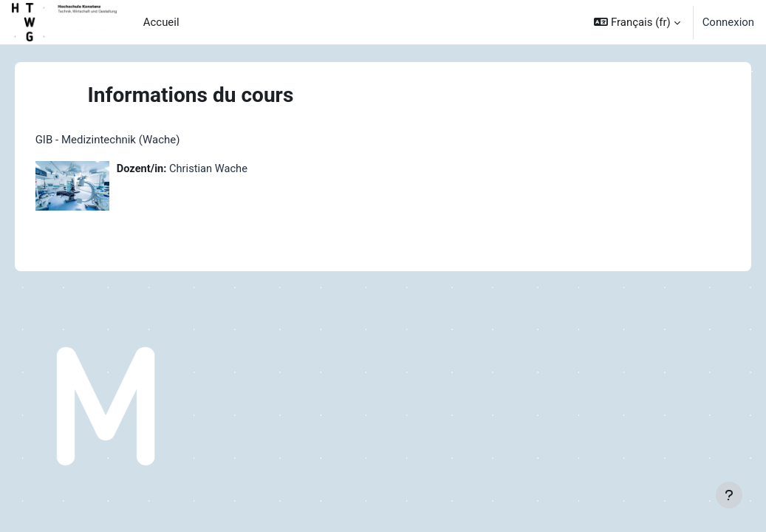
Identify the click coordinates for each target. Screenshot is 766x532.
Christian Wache (231, 169)
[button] (637, 22)
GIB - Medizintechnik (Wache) (129, 140)
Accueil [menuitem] (161, 22)
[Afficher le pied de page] (729, 495)
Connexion (728, 22)
